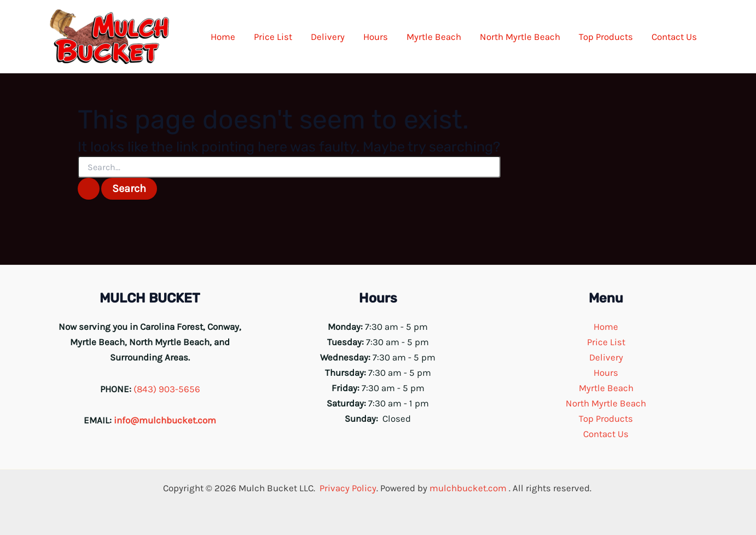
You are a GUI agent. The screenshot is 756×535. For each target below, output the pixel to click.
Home (606, 327)
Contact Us (606, 434)
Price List (606, 342)
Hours (606, 373)
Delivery (606, 357)
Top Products (606, 418)
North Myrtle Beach (606, 403)
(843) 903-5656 (167, 389)
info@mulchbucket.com (165, 420)
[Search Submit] (89, 189)
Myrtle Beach (606, 388)
